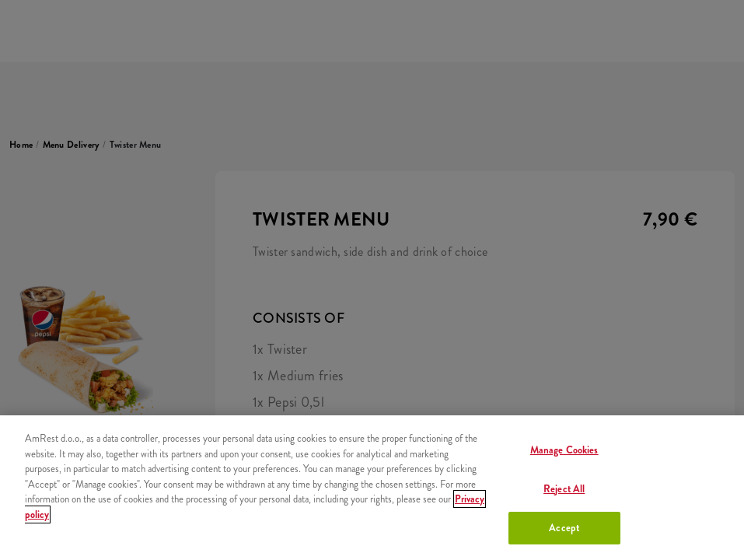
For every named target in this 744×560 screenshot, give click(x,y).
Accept (564, 528)
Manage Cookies (564, 450)
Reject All (564, 489)
